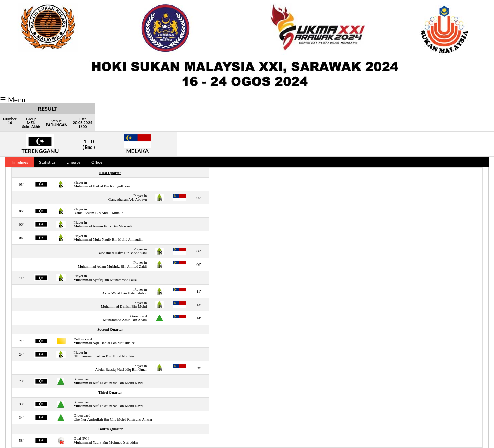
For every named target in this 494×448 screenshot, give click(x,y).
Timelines (20, 162)
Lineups (73, 162)
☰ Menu (13, 99)
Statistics (47, 162)
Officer (98, 162)
